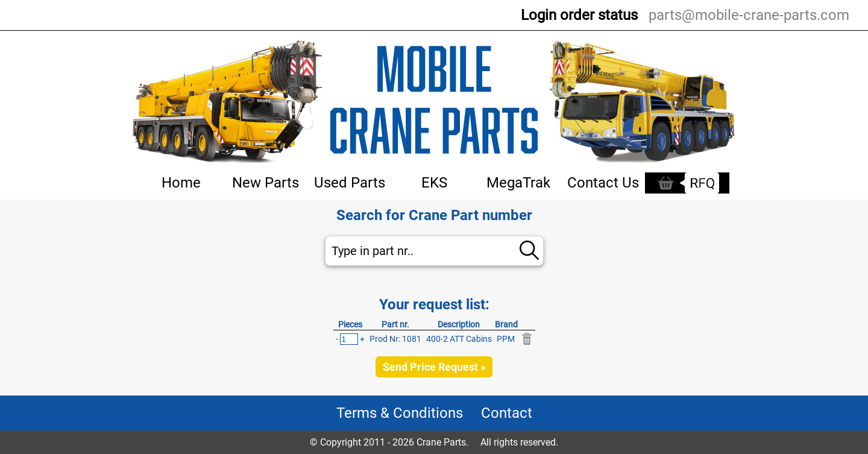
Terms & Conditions (400, 413)
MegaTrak (518, 183)
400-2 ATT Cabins (459, 339)
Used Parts (350, 183)
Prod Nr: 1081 (395, 339)
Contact (507, 413)
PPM (506, 339)
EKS (434, 183)
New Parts (266, 183)
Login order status (579, 15)
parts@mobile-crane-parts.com (749, 15)
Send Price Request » (434, 367)
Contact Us (603, 183)
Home (181, 183)
